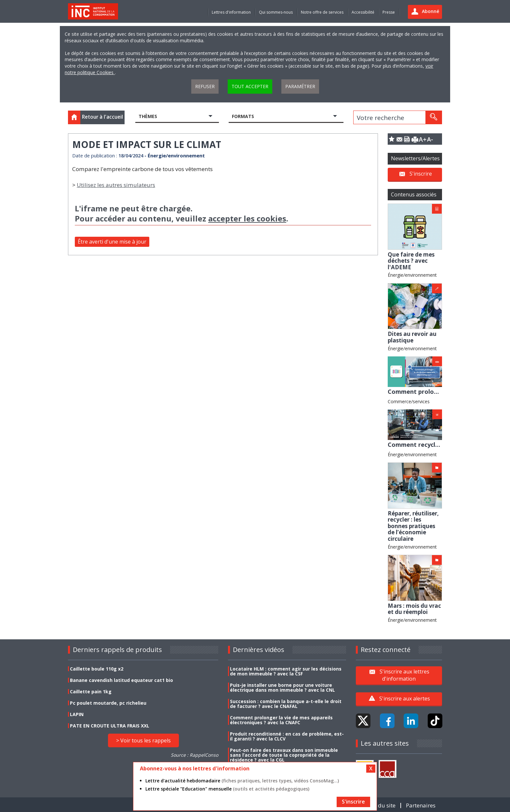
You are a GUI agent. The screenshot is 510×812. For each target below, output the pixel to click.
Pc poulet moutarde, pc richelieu (108, 703)
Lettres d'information (231, 12)
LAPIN (77, 714)
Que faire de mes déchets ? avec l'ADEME (411, 261)
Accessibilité (363, 12)
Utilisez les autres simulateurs (116, 185)
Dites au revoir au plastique (412, 337)
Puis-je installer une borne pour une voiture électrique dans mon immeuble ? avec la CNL (282, 687)
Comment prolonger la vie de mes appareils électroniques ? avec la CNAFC (281, 720)
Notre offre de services (322, 12)
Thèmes (148, 116)
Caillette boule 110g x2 (97, 669)
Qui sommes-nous (276, 12)
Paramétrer (300, 86)
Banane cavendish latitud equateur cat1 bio (121, 680)
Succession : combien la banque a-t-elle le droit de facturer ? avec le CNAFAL (286, 704)
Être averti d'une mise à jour (112, 242)
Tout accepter (250, 86)
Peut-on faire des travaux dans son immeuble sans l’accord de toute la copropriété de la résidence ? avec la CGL (284, 755)
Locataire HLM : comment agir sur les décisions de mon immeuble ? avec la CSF (286, 671)
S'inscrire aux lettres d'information (404, 675)
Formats (243, 116)
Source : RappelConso (195, 755)
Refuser (205, 86)
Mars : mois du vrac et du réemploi (414, 609)
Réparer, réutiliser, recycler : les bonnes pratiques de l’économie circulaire (413, 526)
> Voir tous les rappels (143, 740)
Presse (389, 12)
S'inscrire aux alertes (405, 699)
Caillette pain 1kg (91, 692)
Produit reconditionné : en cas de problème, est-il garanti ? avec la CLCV (287, 736)
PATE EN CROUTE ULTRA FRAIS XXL (110, 726)
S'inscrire (421, 174)
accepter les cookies (247, 218)
